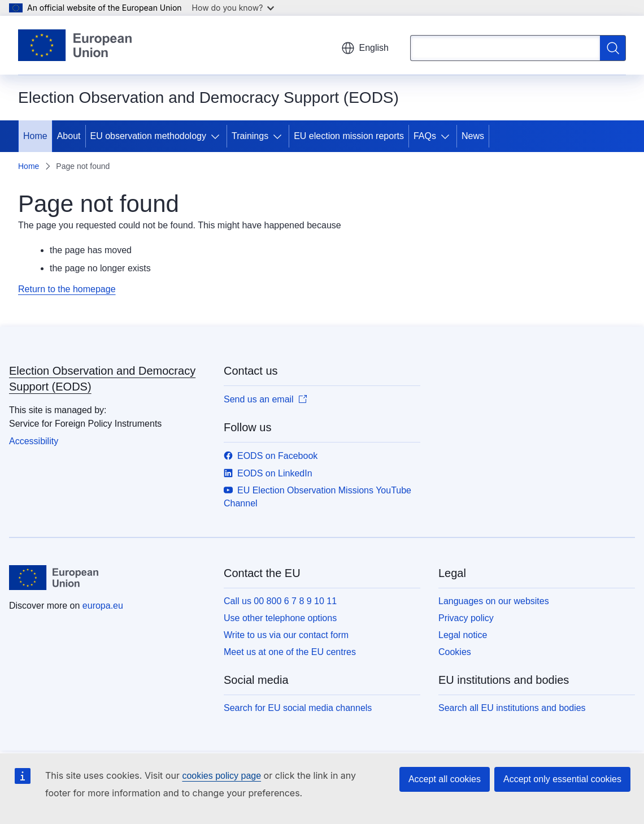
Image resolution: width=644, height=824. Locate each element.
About (69, 136)
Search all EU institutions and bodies (512, 708)
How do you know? (233, 8)
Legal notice (463, 635)
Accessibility (34, 441)
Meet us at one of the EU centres (290, 652)
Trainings (250, 136)
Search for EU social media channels (298, 708)
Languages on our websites (494, 601)
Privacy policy (466, 618)
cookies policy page (221, 776)
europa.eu (103, 606)
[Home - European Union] (75, 45)
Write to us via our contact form (286, 635)
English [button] (365, 48)
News (473, 136)
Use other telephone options (280, 618)
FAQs (425, 136)
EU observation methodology (148, 136)
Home (35, 136)
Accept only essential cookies (562, 779)
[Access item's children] (217, 136)
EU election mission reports (349, 136)
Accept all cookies (445, 779)
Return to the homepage (67, 289)
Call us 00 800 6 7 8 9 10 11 (280, 601)
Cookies (455, 652)
